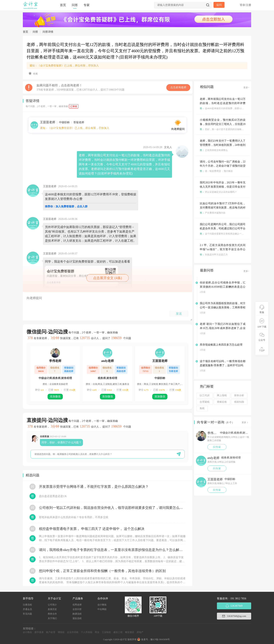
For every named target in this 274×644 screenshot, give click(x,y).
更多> (246, 88)
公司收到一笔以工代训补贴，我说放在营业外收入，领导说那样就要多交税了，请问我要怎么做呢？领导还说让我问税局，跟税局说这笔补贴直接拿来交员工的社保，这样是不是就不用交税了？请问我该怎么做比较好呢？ (112, 508)
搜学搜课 (39, 632)
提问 (219, 5)
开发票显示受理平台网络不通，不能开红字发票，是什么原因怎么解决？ (94, 487)
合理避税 (205, 402)
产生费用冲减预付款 (213, 213)
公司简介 (52, 605)
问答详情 (48, 32)
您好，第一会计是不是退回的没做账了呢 (223, 129)
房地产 (140, 632)
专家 (87, 5)
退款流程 (77, 618)
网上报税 (222, 395)
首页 (63, 5)
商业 (97, 632)
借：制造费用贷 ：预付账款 (216, 171)
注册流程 (27, 605)
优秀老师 (77, 605)
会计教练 (102, 605)
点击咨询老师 (178, 87)
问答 (75, 5)
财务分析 (239, 395)
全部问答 (77, 609)
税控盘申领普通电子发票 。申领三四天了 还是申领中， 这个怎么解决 (92, 529)
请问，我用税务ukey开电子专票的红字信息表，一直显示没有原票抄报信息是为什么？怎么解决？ (112, 550)
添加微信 (55, 397)
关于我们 (52, 618)
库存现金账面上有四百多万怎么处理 (221, 345)
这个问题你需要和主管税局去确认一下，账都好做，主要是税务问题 (237, 234)
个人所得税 (87, 632)
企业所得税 (73, 632)
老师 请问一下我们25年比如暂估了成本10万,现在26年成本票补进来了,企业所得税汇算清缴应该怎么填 (223, 328)
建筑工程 (118, 632)
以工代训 (205, 395)
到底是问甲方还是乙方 (214, 255)
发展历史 (52, 609)
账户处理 (51, 632)
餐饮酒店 (130, 632)
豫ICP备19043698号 (160, 639)
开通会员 (27, 609)
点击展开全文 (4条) (108, 278)
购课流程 (77, 614)
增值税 (61, 632)
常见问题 (27, 614)
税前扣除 (239, 402)
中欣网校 (102, 609)
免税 (202, 408)
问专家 (217, 447)
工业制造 (106, 632)
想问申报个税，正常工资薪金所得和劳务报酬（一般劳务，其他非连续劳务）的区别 (102, 571)
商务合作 (52, 614)
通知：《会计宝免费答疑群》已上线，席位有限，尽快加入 (64, 66)
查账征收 (222, 402)
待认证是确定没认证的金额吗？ (218, 192)
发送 (179, 314)
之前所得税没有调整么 (214, 150)
